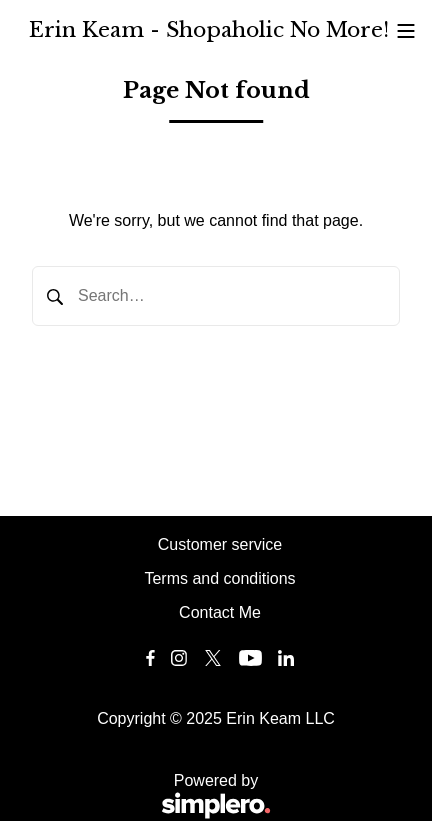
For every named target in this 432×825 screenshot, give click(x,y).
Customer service (220, 544)
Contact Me (220, 612)
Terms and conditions (219, 578)
